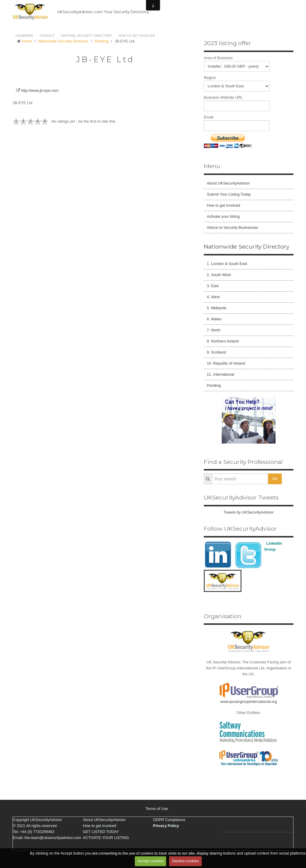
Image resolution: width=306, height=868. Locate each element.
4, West (213, 297)
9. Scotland (216, 352)
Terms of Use (157, 809)
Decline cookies (186, 861)
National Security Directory (87, 36)
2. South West (219, 275)
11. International (221, 374)
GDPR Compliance (169, 820)
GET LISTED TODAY (101, 832)
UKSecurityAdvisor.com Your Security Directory (103, 12)
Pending (214, 385)
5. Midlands (217, 308)
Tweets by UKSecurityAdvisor (249, 512)
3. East (213, 286)
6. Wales (214, 319)
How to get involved (137, 36)
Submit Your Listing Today (229, 194)
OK (275, 479)
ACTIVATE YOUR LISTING (106, 838)
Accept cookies (151, 861)
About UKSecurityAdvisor (228, 183)
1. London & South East (227, 264)
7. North (214, 330)
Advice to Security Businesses (232, 227)
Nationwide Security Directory (247, 246)
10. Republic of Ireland (226, 363)
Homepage (25, 36)
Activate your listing (223, 216)
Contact (47, 36)
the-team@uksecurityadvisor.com (53, 838)
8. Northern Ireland (223, 341)
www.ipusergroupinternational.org (249, 702)
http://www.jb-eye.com (37, 90)
